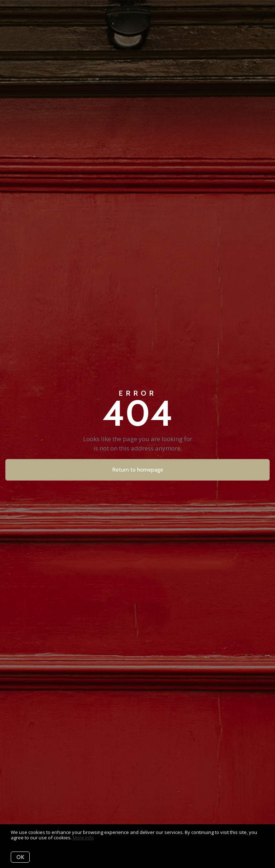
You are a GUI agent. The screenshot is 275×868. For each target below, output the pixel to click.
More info (83, 838)
